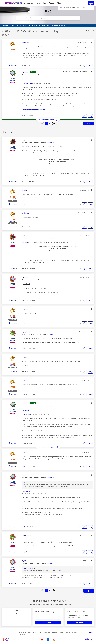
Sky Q (48, 11)
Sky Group (22, 635)
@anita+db (25, 79)
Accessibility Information (58, 633)
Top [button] (92, 633)
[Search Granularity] (22, 18)
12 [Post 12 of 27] (25, 466)
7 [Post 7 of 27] (25, 323)
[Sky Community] (13, 3)
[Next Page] (53, 124)
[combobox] (52, 18)
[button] (92, 42)
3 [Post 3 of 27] (25, 204)
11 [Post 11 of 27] (25, 116)
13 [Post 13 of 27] (25, 527)
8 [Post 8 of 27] (25, 348)
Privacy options (23, 633)
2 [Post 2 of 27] (25, 181)
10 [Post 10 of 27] (25, 394)
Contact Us (74, 633)
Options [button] (89, 31)
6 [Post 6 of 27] (25, 300)
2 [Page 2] (49, 123)
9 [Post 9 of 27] (25, 372)
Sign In (91, 3)
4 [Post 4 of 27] (25, 227)
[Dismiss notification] (92, 7)
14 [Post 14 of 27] (25, 552)
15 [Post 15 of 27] (25, 583)
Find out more (50, 75)
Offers (59, 3)
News (38, 3)
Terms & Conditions (32, 633)
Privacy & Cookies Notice (44, 633)
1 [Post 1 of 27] (25, 65)
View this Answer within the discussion (34, 110)
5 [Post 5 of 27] (25, 269)
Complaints (68, 633)
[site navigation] (3, 3)
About (51, 3)
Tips (45, 3)
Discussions (29, 3)
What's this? (13, 51)
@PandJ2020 (28, 83)
